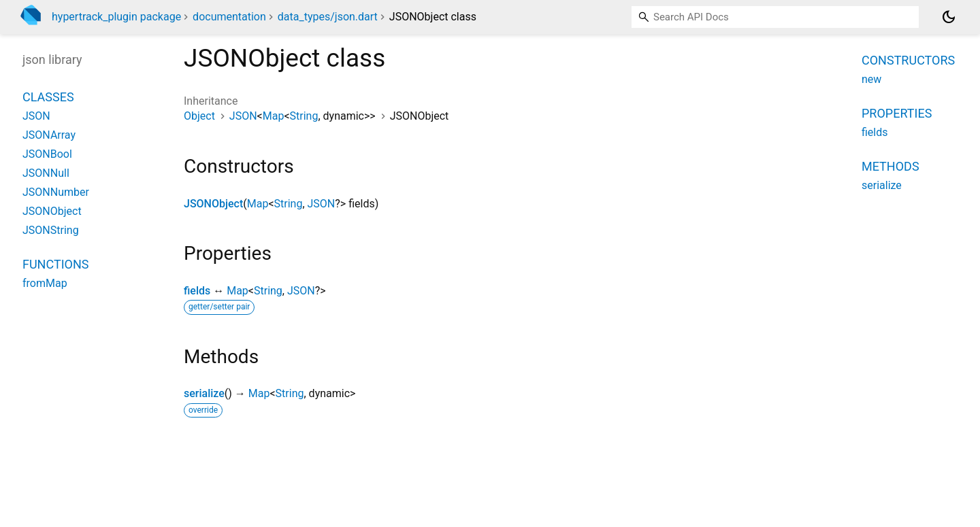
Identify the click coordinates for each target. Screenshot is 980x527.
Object (199, 116)
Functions (55, 264)
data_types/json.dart (328, 17)
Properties (897, 113)
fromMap (45, 283)
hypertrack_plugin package (116, 17)
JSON (243, 116)
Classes (48, 97)
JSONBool (47, 154)
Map (274, 116)
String (304, 116)
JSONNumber (56, 192)
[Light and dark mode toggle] (949, 17)
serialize (204, 393)
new (871, 79)
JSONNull (46, 173)
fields (197, 291)
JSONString (51, 230)
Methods (891, 166)
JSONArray (49, 135)
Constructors (908, 60)
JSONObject (213, 204)
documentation (229, 17)
